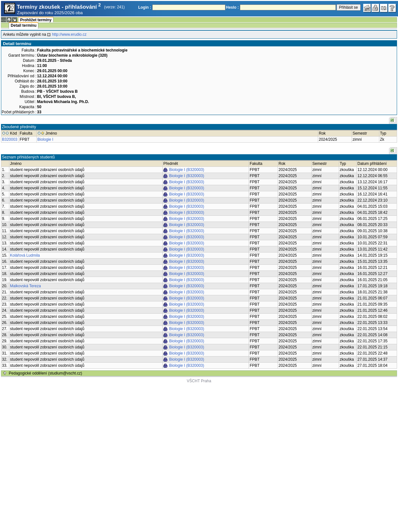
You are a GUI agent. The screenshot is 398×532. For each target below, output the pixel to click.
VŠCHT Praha (199, 381)
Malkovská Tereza (25, 286)
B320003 (10, 139)
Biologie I (45, 139)
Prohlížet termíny (36, 20)
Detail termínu (24, 25)
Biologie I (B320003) (187, 170)
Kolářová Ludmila (25, 255)
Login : (145, 7)
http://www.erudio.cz (69, 34)
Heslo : (232, 7)
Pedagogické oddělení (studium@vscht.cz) (45, 373)
